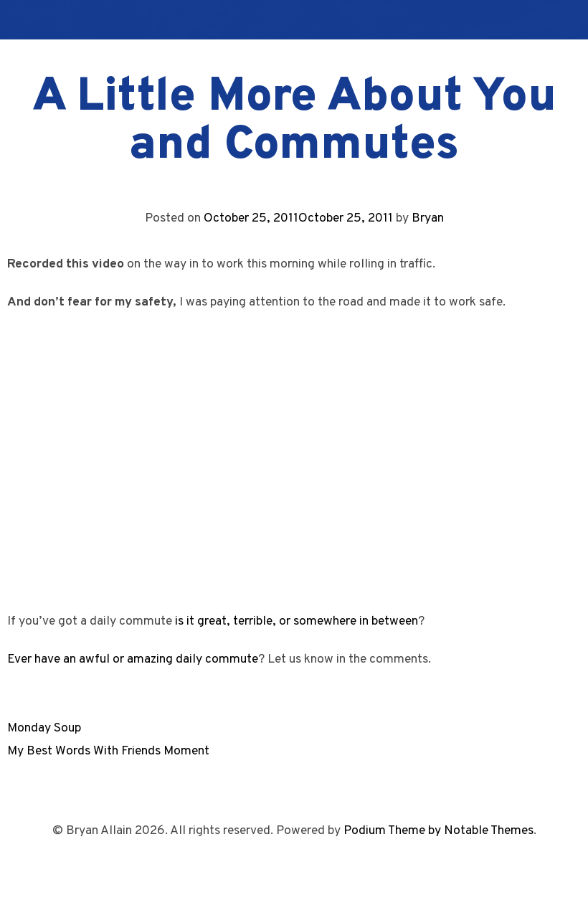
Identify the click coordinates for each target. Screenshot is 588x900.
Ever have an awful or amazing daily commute (133, 659)
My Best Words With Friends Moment (108, 751)
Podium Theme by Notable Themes (438, 831)
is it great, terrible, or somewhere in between (297, 621)
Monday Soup (44, 728)
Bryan (428, 218)
